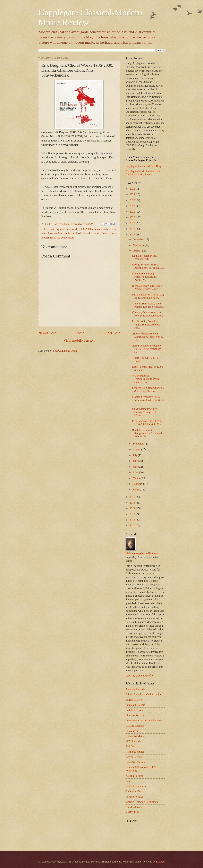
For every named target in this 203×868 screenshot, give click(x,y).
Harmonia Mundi (135, 752)
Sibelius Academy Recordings (142, 802)
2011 (133, 526)
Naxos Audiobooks (136, 786)
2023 (133, 200)
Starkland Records (135, 807)
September (139, 444)
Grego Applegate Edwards (143, 553)
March (137, 478)
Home (80, 333)
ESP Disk (131, 747)
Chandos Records (135, 715)
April (136, 472)
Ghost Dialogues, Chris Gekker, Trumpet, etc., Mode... (145, 412)
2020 (133, 217)
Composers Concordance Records (144, 721)
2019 (133, 223)
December (139, 239)
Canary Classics (134, 700)
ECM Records (133, 741)
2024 (133, 194)
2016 (133, 497)
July (135, 455)
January (137, 490)
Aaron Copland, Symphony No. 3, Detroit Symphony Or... (147, 349)
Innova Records (134, 757)
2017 (133, 235)
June (136, 461)
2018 (133, 229)
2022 (133, 206)
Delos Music (132, 731)
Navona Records (134, 776)
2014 (133, 508)
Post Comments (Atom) (66, 351)
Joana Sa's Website (136, 762)
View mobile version (79, 340)
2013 (133, 514)
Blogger (160, 862)
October (137, 251)
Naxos (129, 781)
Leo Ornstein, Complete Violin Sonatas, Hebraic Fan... (146, 325)
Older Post (112, 333)
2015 (133, 503)
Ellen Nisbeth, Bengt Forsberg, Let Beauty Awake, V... (144, 277)
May (136, 467)
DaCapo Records (135, 726)
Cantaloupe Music (135, 705)
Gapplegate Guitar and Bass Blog (143, 166)
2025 (133, 189)
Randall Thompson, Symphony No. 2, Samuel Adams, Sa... (147, 433)
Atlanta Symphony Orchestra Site (144, 694)
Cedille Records (134, 710)
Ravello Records (134, 797)
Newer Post (47, 333)
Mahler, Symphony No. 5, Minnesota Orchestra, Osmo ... (148, 400)
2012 (133, 520)
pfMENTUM (133, 812)
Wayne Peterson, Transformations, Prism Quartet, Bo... (146, 379)
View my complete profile (139, 676)
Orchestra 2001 (134, 791)
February (138, 484)
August (137, 449)
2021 (133, 212)
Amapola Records (135, 689)
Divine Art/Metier (135, 736)
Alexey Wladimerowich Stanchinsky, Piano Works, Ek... (147, 337)
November (139, 245)
